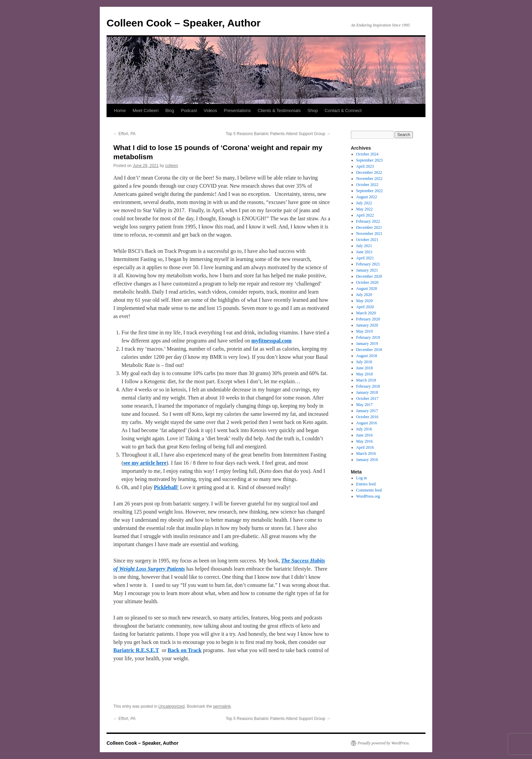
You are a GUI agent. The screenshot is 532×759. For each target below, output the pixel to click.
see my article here (145, 463)
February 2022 (368, 221)
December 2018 (369, 350)
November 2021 (369, 234)
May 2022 (365, 209)
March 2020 (366, 313)
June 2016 (365, 435)
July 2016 (364, 429)
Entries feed (366, 484)
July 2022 (364, 203)
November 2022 (369, 179)
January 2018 (367, 392)
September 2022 (369, 191)
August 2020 (367, 289)
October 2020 (367, 282)
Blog (170, 110)
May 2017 (365, 405)
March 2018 (366, 380)
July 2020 (364, 295)
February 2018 (368, 386)
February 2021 (368, 264)
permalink (222, 706)
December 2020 (369, 276)
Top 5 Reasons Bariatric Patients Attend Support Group (278, 134)
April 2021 (365, 258)
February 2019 (368, 337)
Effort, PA (125, 134)
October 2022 (367, 185)
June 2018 (365, 368)
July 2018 (364, 362)
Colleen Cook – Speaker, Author (184, 23)
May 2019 (365, 331)
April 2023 (365, 166)
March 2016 (366, 453)
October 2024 (367, 154)
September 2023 (369, 160)
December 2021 (369, 227)
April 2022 (365, 215)
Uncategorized (172, 706)
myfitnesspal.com (272, 341)
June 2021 (365, 252)
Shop (312, 110)
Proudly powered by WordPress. (384, 743)
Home (120, 110)
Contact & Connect (343, 110)
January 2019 (367, 344)
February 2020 (368, 319)
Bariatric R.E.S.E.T (136, 650)
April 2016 (365, 447)
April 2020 (365, 307)
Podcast (189, 110)
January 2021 (367, 270)
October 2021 (367, 240)
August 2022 (367, 197)
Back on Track (185, 650)
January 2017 (367, 411)
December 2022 (369, 172)
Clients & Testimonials (279, 110)
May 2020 (365, 301)
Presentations (237, 110)
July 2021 (364, 246)
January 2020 (367, 325)
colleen (172, 166)
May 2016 (365, 441)
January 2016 (367, 460)
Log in (362, 478)
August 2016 (367, 423)
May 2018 (365, 374)
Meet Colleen (146, 110)
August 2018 (367, 356)
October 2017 (367, 399)
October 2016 (367, 417)
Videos (210, 110)
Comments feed (369, 490)
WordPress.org (368, 496)
